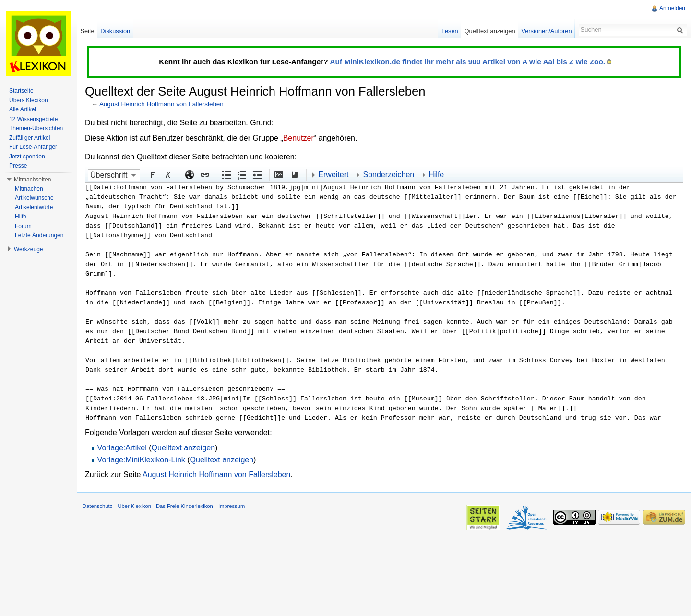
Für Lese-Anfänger (33, 147)
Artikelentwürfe (34, 207)
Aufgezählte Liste (226, 174)
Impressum (232, 506)
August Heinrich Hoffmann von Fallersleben (161, 104)
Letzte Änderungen (39, 235)
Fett (152, 174)
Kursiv (167, 174)
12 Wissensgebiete (33, 119)
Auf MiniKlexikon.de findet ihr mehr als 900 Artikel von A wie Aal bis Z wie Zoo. (467, 62)
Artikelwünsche (34, 198)
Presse (18, 166)
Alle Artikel (23, 109)
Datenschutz (97, 506)
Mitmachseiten (32, 180)
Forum (23, 226)
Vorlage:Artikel (122, 448)
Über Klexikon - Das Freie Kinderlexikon (165, 506)
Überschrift (109, 175)
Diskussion (115, 31)
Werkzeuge (28, 249)
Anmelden (672, 8)
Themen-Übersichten (36, 128)
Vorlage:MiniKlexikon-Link (141, 460)
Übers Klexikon (29, 100)
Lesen (450, 31)
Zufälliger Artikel (30, 138)
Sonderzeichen (388, 175)
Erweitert (333, 175)
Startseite (21, 91)
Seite (87, 31)
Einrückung (257, 174)
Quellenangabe (294, 174)
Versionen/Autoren (546, 31)
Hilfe (436, 175)
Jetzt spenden (27, 157)
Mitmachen (29, 189)
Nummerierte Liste (241, 174)
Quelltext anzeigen (184, 448)
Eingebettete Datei (278, 174)
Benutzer (298, 138)
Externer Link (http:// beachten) (189, 174)
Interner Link (204, 174)
